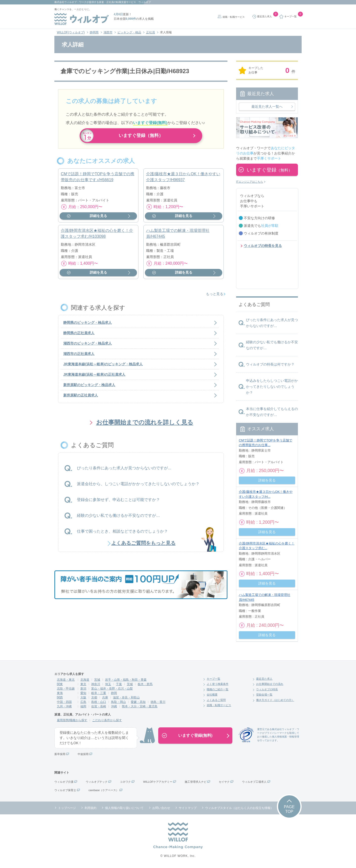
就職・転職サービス (234, 17)
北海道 (85, 680)
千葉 (119, 684)
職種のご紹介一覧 (218, 689)
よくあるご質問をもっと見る (143, 545)
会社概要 (212, 694)
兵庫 (105, 697)
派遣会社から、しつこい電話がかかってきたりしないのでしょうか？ (138, 486)
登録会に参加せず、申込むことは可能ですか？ (118, 502)
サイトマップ (188, 808)
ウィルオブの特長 (267, 689)
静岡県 (94, 32)
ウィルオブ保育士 (65, 790)
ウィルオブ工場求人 (254, 782)
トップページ (67, 808)
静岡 (114, 693)
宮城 (97, 680)
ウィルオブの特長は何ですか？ (270, 364)
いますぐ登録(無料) (195, 735)
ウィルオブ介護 (64, 782)
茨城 (130, 684)
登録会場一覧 (264, 694)
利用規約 (90, 808)
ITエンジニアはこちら (250, 182)
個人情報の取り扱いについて (124, 808)
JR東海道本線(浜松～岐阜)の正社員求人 (94, 377)
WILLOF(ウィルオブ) (71, 32)
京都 (94, 697)
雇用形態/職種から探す (72, 720)
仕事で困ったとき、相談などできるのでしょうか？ (122, 533)
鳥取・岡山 (118, 702)
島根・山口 (99, 702)
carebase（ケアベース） (104, 790)
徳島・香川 (158, 702)
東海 (60, 693)
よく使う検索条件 (218, 684)
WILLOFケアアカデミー (158, 782)
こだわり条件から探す (107, 720)
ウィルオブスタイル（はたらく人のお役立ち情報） (239, 808)
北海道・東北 (66, 680)
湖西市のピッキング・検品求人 (88, 346)
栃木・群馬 (145, 684)
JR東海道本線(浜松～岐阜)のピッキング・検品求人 (103, 366)
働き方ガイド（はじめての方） (275, 700)
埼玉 (108, 684)
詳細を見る (98, 218)
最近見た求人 (264, 679)
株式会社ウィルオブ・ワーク (70, 2)
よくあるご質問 (216, 700)
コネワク (125, 782)
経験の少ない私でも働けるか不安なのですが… (118, 517)
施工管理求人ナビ (196, 782)
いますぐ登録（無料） (141, 136)
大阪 (83, 697)
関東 (60, 684)
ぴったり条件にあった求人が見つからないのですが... (124, 470)
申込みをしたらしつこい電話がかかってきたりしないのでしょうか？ (272, 387)
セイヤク (224, 782)
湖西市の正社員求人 (79, 356)
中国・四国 (64, 702)
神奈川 (96, 684)
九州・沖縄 (64, 706)
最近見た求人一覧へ (267, 107)
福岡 (83, 706)
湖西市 (108, 32)
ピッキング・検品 (129, 32)
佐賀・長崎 (99, 706)
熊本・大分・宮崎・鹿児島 (140, 706)
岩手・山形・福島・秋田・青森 (126, 680)
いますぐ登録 (269, 170)
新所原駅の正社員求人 (81, 397)
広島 (83, 702)
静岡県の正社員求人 (79, 335)
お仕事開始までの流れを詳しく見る (145, 424)
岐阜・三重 (99, 693)
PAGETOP (289, 809)
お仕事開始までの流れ (270, 684)
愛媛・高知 (138, 702)
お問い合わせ (161, 808)
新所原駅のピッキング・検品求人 (89, 387)
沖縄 (114, 706)
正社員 (151, 32)
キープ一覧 (213, 679)
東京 (83, 684)
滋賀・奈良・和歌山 (126, 697)
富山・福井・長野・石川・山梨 (112, 689)
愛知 (83, 693)
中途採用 (83, 754)
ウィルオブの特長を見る (263, 246)
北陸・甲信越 (66, 689)
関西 (60, 697)
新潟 (83, 689)
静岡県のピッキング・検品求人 (88, 325)
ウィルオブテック (97, 782)
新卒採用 (60, 754)
